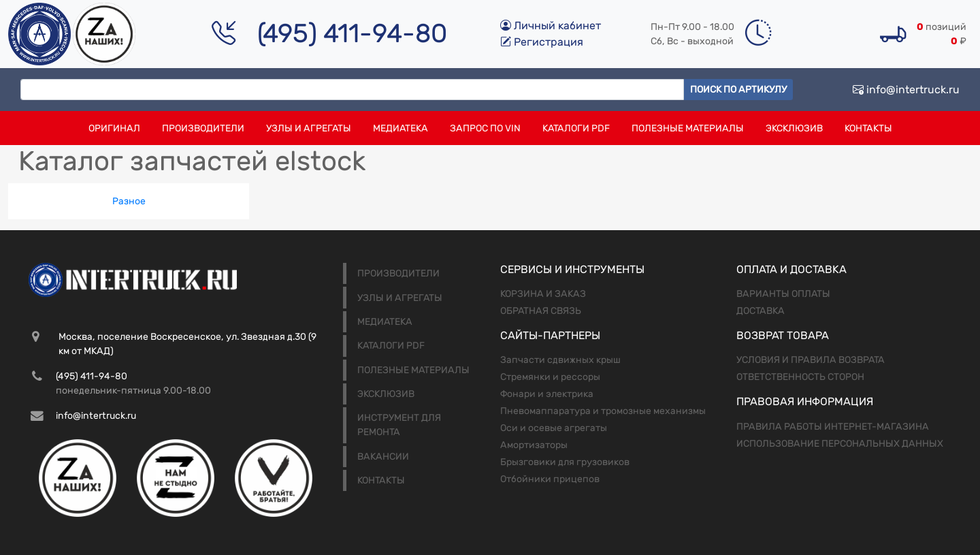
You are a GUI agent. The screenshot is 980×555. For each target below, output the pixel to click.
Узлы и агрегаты (309, 128)
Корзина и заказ (543, 294)
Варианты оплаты (783, 294)
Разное (129, 201)
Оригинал (114, 128)
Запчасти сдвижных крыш (560, 360)
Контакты (868, 128)
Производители (203, 128)
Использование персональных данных (840, 444)
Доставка (761, 311)
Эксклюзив (794, 128)
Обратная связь (541, 311)
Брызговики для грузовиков (565, 462)
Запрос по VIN (485, 128)
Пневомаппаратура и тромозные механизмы (603, 411)
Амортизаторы (534, 445)
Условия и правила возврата (811, 360)
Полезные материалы (688, 128)
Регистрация (542, 42)
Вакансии (383, 457)
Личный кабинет (551, 26)
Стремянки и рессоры (550, 377)
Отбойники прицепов (550, 479)
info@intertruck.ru (906, 90)
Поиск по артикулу (738, 90)
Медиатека (401, 128)
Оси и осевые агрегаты (554, 428)
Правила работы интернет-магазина (833, 427)
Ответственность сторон (800, 377)
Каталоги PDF (576, 128)
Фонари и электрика (547, 394)
